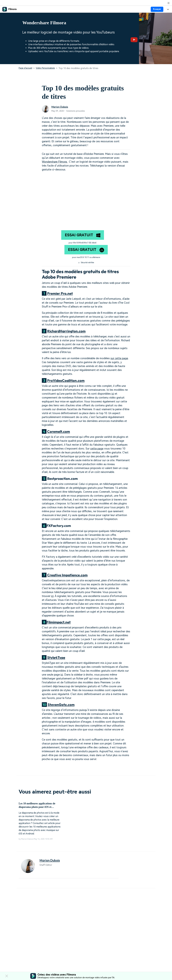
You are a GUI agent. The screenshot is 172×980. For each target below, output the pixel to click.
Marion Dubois (60, 107)
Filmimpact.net (59, 622)
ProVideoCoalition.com (66, 380)
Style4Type (56, 657)
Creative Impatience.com (67, 575)
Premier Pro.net (60, 293)
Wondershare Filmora (55, 162)
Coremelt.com (59, 431)
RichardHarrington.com (66, 331)
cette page (97, 449)
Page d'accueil (25, 68)
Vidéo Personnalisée (45, 68)
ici (102, 317)
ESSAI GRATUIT (83, 235)
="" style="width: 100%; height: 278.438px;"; (86, 198)
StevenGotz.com (61, 705)
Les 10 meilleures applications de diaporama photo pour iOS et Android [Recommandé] (37, 805)
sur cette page (119, 358)
